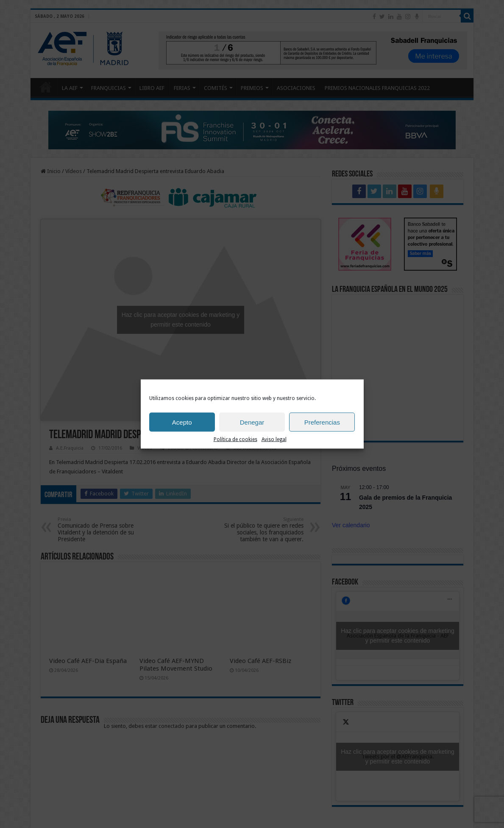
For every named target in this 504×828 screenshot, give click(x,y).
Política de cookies (235, 439)
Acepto (182, 422)
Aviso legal (274, 439)
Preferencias (322, 422)
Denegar (252, 422)
